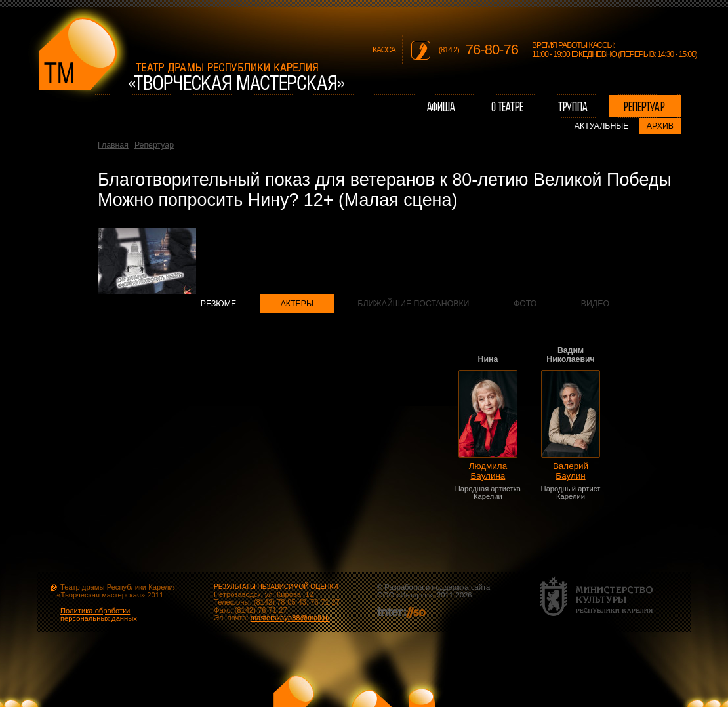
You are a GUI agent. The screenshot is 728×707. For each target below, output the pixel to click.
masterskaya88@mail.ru (290, 618)
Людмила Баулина (488, 471)
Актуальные (602, 126)
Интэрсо (414, 595)
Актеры (297, 304)
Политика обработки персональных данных (99, 615)
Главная (113, 145)
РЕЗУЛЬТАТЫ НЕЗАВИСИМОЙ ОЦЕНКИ (276, 587)
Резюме (219, 304)
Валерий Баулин (571, 471)
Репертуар (154, 145)
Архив (660, 126)
